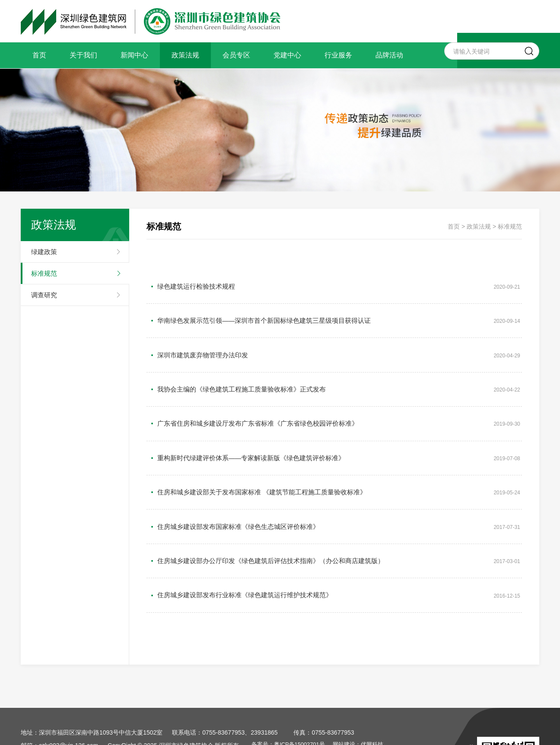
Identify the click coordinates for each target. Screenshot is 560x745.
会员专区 (236, 55)
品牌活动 (389, 55)
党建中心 (287, 55)
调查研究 (44, 295)
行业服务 (338, 55)
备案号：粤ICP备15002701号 (295, 666)
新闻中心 (134, 55)
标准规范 (44, 273)
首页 (39, 55)
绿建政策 (44, 252)
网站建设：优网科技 (372, 666)
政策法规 (185, 55)
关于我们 (83, 55)
